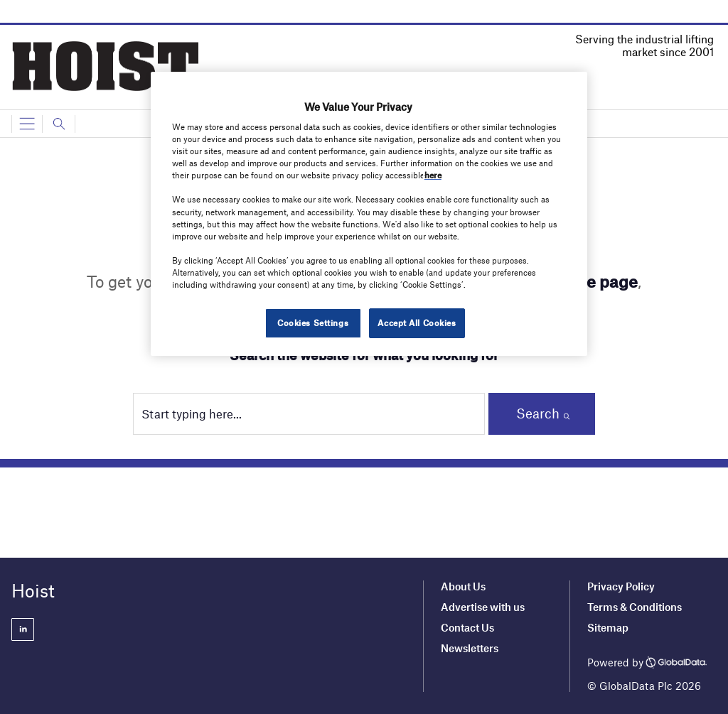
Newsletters (471, 648)
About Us (463, 586)
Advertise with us (483, 607)
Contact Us (467, 627)
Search (538, 413)
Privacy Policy (621, 586)
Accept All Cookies (417, 323)
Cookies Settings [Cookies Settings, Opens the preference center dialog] (313, 323)
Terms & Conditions (635, 607)
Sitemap (608, 627)
